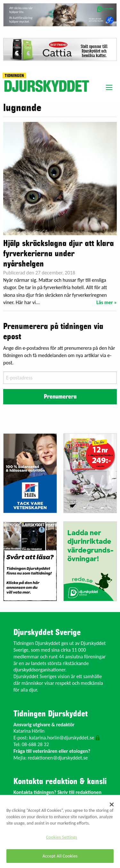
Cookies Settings (62, 837)
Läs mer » (107, 302)
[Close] (112, 804)
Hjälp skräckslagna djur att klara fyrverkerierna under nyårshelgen (59, 254)
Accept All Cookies (60, 856)
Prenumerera (60, 397)
